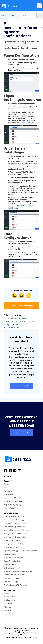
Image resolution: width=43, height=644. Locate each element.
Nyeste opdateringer (12, 508)
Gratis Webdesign (11, 582)
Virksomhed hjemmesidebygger (17, 530)
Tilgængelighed (31, 638)
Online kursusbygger (12, 568)
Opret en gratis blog (12, 561)
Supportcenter (10, 597)
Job (9, 604)
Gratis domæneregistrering (15, 523)
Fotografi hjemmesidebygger (16, 534)
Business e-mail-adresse (14, 558)
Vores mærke (9, 614)
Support (4, 15)
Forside (7, 484)
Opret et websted (22, 386)
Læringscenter (10, 600)
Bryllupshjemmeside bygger (15, 544)
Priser (6, 488)
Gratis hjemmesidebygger (14, 516)
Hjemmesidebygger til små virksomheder (20, 551)
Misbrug (22, 638)
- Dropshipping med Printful (17, 319)
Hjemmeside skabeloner (13, 501)
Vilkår (8, 638)
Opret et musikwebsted (13, 540)
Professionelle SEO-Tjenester (16, 585)
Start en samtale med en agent (21, 306)
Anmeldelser (9, 494)
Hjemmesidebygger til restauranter (18, 571)
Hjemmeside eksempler (13, 498)
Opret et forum (10, 565)
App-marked (12, 505)
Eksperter (8, 610)
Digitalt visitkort (11, 554)
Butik (12, 15)
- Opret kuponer (11, 327)
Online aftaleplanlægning (14, 575)
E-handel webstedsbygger (15, 520)
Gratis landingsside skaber (15, 527)
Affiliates (8, 607)
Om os (7, 593)
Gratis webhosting (11, 578)
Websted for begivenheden (15, 537)
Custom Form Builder (27, 123)
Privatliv (15, 638)
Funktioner (8, 491)
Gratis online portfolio (13, 547)
